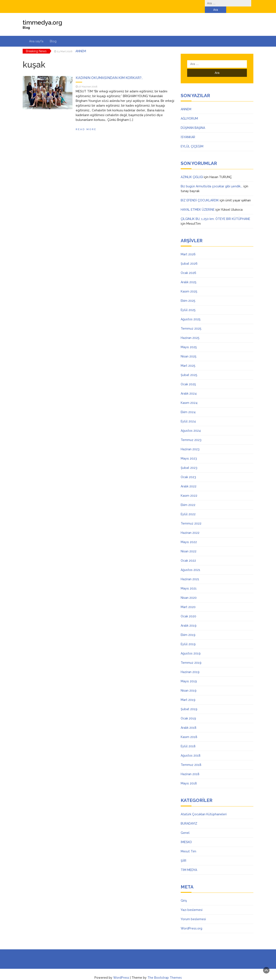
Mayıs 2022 (189, 536)
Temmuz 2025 (191, 322)
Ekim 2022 (188, 498)
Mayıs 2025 (189, 341)
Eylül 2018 (188, 740)
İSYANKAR (188, 131)
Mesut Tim (188, 845)
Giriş (184, 894)
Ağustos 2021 (191, 563)
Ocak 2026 (188, 266)
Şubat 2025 (189, 368)
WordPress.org (191, 922)
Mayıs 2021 (189, 582)
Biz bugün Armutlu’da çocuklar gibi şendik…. (212, 180)
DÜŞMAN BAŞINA (193, 121)
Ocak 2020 (188, 610)
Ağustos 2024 (191, 424)
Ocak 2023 (188, 471)
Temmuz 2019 (191, 656)
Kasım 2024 (189, 396)
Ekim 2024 (188, 406)
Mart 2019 (188, 693)
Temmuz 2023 (191, 433)
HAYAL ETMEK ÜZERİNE (198, 203)
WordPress (121, 971)
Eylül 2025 (188, 303)
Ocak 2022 (188, 554)
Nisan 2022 (189, 545)
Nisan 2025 (189, 350)
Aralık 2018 (189, 721)
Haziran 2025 (190, 331)
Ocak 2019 (188, 712)
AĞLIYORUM (189, 112)
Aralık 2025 (189, 276)
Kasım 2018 (189, 730)
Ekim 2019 (188, 628)
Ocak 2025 (188, 378)
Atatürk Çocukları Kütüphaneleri (204, 808)
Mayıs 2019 (189, 675)
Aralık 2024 (189, 387)
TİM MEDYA (189, 863)
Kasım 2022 (189, 489)
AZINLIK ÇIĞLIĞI (192, 171)
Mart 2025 (188, 359)
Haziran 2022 (190, 526)
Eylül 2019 (188, 638)
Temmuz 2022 (191, 517)
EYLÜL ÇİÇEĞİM (192, 140)
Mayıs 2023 (189, 452)
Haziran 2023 (190, 443)
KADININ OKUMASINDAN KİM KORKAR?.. (109, 71)
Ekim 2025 (188, 294)
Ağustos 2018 (191, 749)
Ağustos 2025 (191, 313)
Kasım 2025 (189, 285)
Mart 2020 (188, 601)
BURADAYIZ (189, 817)
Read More (86, 123)
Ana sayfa (36, 35)
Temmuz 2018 (191, 758)
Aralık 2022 (189, 480)
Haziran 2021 (190, 573)
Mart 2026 (188, 248)
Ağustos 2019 (191, 647)
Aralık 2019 (189, 619)
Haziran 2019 (190, 665)
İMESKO (186, 836)
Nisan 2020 (189, 591)
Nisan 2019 (189, 684)
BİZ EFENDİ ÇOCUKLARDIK (200, 194)
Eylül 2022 (188, 508)
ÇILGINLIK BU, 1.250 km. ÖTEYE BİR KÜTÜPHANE (215, 212)
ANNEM (81, 45)
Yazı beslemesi (192, 903)
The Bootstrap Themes (165, 971)
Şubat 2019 (189, 703)
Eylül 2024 (188, 415)
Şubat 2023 (189, 461)
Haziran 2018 (190, 768)
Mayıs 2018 (189, 777)
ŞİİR (183, 854)
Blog (53, 35)
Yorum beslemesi (193, 913)
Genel (185, 826)
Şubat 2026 (189, 257)
